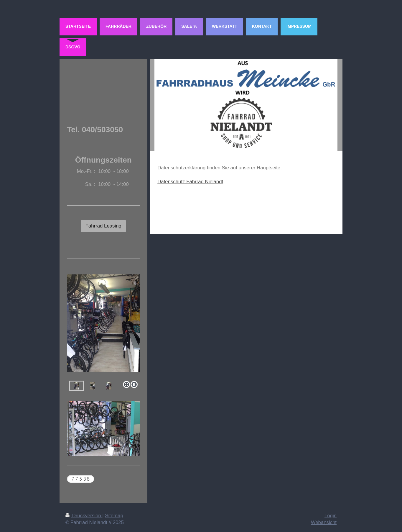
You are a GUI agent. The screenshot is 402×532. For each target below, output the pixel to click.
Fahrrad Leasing (103, 226)
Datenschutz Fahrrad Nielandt (190, 182)
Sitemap (114, 516)
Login (331, 516)
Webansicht (324, 522)
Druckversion (84, 516)
